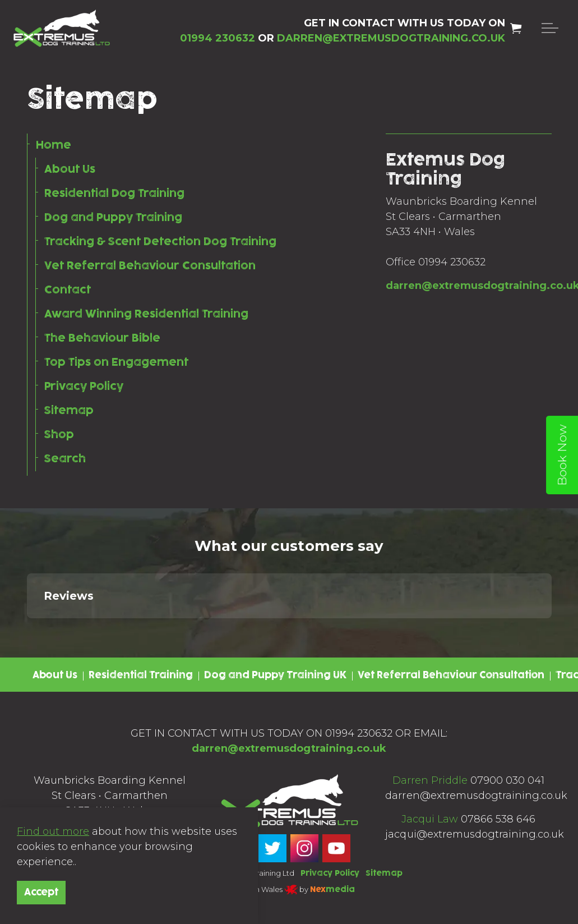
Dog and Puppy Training (113, 218)
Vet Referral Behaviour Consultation (150, 266)
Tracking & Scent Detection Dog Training (160, 242)
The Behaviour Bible (102, 338)
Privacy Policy (84, 387)
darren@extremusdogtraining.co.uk (289, 748)
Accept (41, 893)
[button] (27, 629)
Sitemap (69, 411)
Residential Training (141, 675)
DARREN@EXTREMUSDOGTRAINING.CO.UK (391, 38)
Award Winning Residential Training (146, 314)
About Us (70, 169)
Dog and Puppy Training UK (275, 675)
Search (65, 459)
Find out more (53, 831)
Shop (59, 435)
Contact (68, 290)
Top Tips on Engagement (116, 362)
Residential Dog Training (114, 194)
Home (54, 145)
